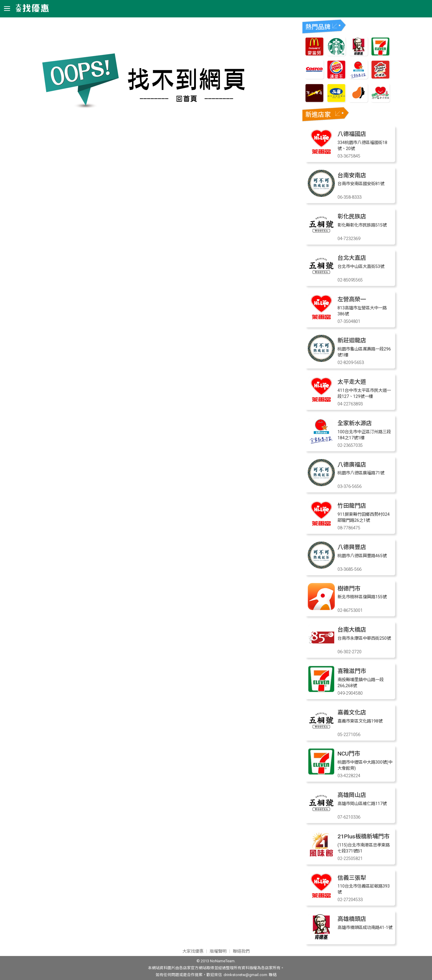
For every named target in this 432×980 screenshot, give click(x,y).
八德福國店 (352, 134)
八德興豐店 (352, 547)
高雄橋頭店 (352, 919)
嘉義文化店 (352, 712)
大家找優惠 (193, 951)
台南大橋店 (352, 630)
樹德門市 (349, 589)
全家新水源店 (355, 423)
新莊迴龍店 (352, 340)
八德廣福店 (352, 465)
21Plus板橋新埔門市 (363, 836)
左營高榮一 (352, 299)
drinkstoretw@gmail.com (245, 975)
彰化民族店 (352, 216)
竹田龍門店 (352, 506)
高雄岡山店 (352, 795)
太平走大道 (352, 382)
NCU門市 (349, 754)
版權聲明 (218, 951)
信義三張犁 (352, 878)
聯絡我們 (241, 951)
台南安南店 (352, 175)
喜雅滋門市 (352, 671)
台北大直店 (352, 258)
